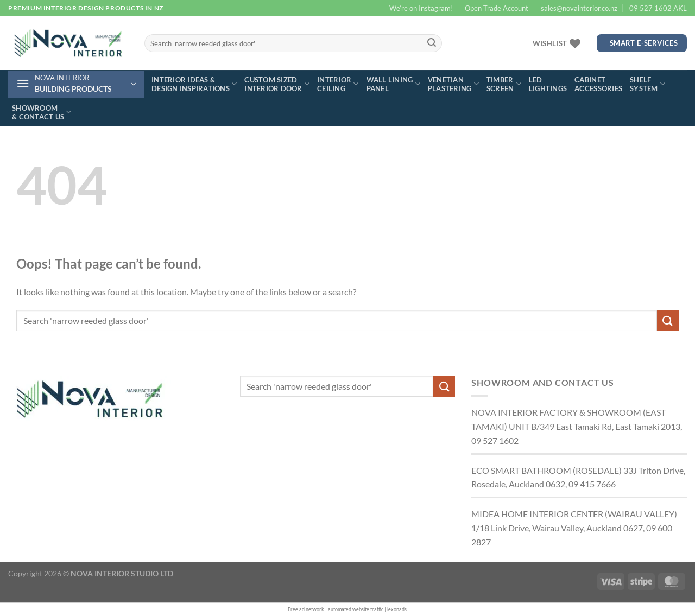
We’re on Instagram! (421, 8)
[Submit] (432, 43)
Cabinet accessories (598, 84)
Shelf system (647, 84)
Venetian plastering (453, 84)
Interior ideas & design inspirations (194, 84)
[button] (76, 84)
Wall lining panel (393, 84)
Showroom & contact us (42, 112)
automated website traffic (356, 609)
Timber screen (504, 84)
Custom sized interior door (277, 84)
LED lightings (548, 84)
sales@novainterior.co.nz (579, 8)
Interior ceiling (338, 84)
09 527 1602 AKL (658, 8)
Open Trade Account (497, 8)
